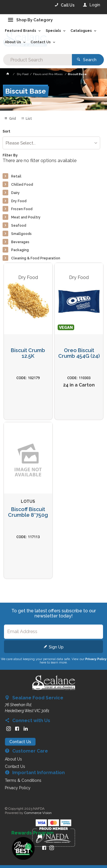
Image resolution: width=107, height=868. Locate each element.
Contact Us (20, 742)
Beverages (20, 242)
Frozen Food (22, 209)
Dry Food (19, 201)
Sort (6, 132)
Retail (16, 176)
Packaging (20, 250)
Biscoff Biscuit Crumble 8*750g (28, 512)
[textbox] (37, 60)
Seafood (19, 226)
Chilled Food (22, 185)
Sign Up (56, 647)
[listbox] (51, 143)
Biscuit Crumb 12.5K (28, 353)
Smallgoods (21, 234)
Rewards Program (33, 833)
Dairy (15, 193)
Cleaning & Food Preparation (36, 258)
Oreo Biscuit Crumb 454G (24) (79, 353)
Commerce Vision (38, 813)
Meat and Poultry (26, 217)
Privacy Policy (96, 659)
